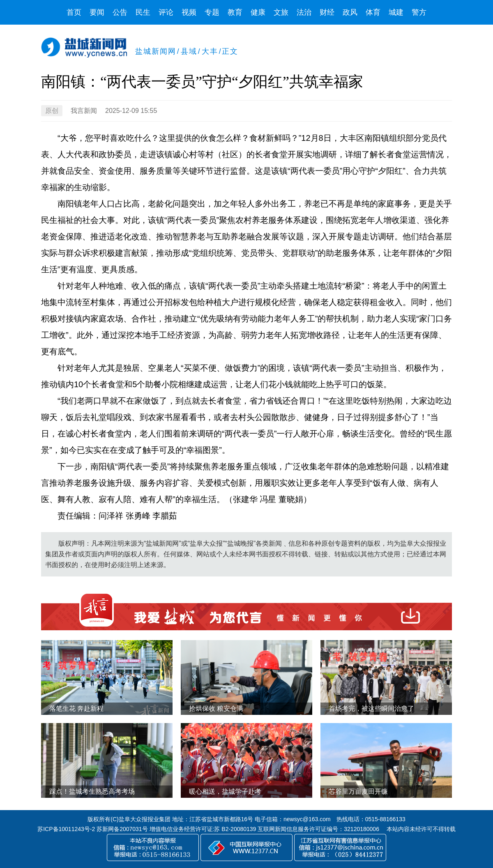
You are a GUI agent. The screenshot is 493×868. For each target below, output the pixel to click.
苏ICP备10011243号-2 (66, 829)
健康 (258, 12)
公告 (120, 12)
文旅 (281, 12)
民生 (143, 12)
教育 (235, 12)
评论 (166, 12)
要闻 (97, 12)
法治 (304, 12)
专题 (212, 12)
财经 (327, 12)
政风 (350, 12)
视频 (189, 12)
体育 (373, 12)
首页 (74, 12)
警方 (419, 12)
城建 (396, 12)
